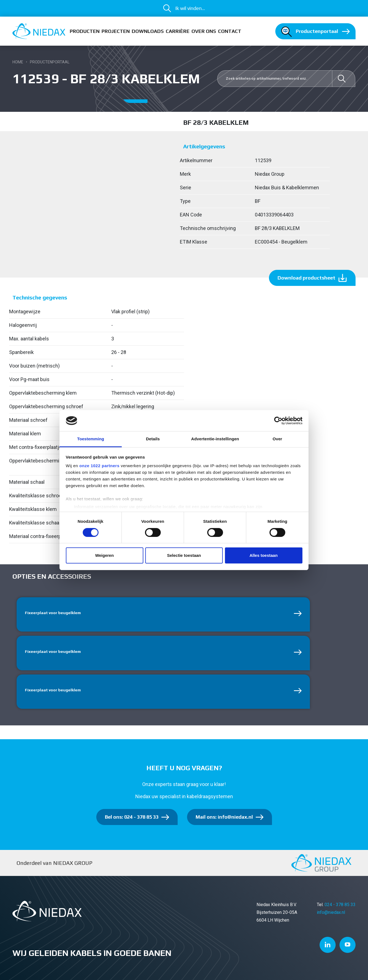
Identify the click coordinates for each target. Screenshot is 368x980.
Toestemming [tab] (91, 439)
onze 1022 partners (99, 466)
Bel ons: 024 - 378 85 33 (132, 820)
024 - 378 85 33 (340, 908)
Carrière (178, 31)
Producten (85, 31)
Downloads (148, 31)
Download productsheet (306, 278)
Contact (230, 31)
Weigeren (104, 555)
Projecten (116, 31)
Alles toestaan (264, 555)
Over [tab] (277, 439)
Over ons (204, 31)
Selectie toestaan (184, 555)
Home (18, 62)
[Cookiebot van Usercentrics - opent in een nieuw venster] (278, 421)
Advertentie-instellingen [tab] (215, 439)
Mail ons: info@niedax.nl (224, 820)
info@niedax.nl (331, 915)
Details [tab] (153, 439)
